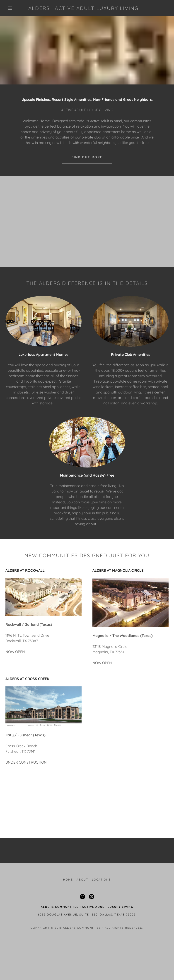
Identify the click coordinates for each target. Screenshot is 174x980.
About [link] (82, 880)
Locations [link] (101, 880)
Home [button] (68, 880)
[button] (10, 8)
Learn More (87, 813)
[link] (83, 9)
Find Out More (87, 157)
